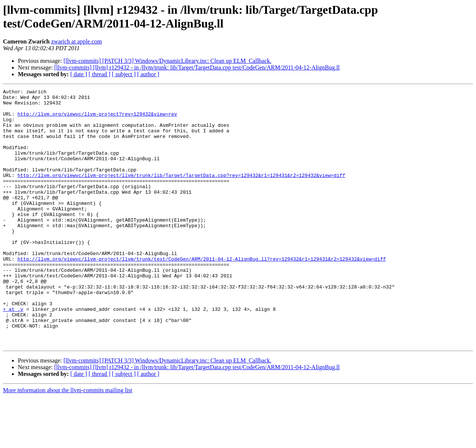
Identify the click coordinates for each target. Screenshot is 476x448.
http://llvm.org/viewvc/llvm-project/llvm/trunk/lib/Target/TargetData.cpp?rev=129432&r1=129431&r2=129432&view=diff (181, 193)
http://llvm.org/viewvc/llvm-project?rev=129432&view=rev (97, 119)
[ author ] (148, 74)
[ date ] (79, 74)
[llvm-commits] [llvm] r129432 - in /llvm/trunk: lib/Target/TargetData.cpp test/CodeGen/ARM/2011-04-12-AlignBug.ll (197, 67)
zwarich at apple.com (76, 41)
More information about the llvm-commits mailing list (68, 441)
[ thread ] (99, 74)
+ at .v (13, 354)
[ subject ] (124, 74)
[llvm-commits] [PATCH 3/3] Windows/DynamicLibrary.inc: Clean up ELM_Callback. (168, 61)
